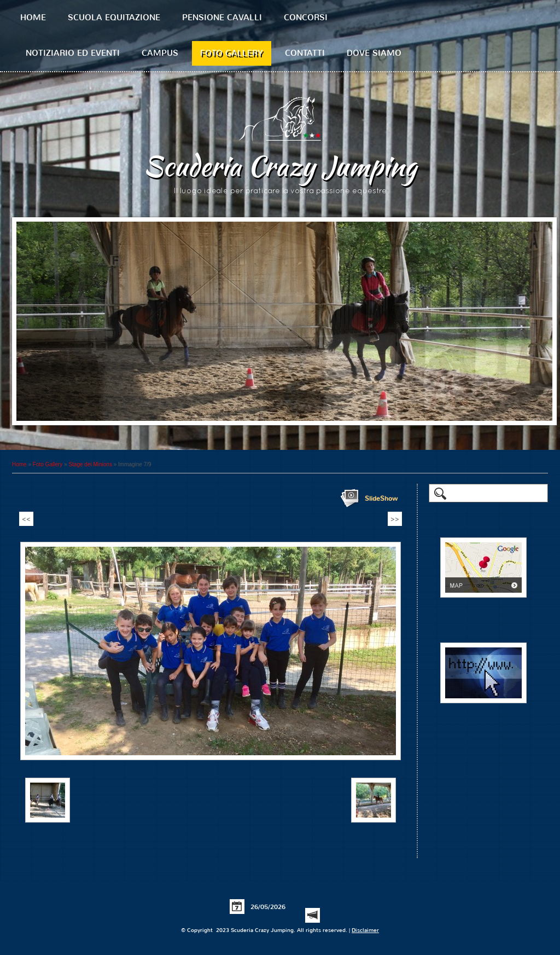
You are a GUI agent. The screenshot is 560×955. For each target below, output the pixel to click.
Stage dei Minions (90, 464)
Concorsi (306, 18)
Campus (160, 53)
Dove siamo (374, 53)
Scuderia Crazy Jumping (280, 166)
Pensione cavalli (222, 18)
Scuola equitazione (114, 18)
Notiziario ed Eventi (73, 53)
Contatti (305, 53)
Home (33, 18)
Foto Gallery (232, 53)
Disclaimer (365, 930)
